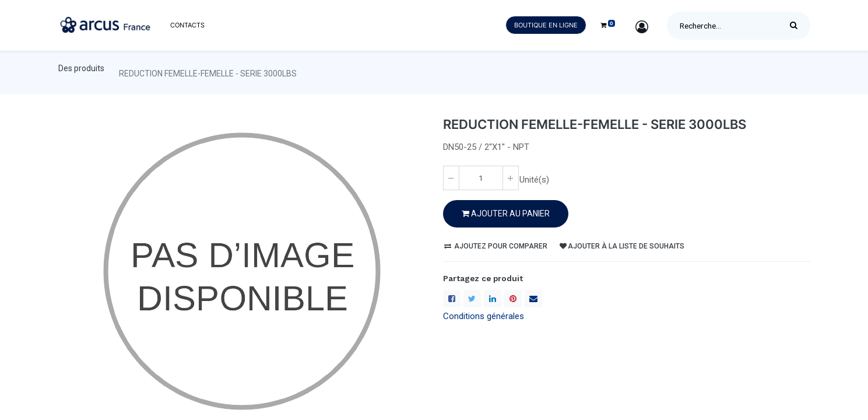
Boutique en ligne (546, 25)
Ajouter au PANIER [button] (506, 213)
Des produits (81, 68)
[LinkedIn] (493, 299)
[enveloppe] (533, 299)
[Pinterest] (513, 299)
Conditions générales (484, 316)
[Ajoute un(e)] (511, 178)
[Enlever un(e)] (451, 178)
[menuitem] (187, 25)
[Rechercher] (797, 26)
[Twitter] (472, 299)
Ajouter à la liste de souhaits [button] (622, 246)
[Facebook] (452, 299)
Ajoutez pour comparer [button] (496, 246)
